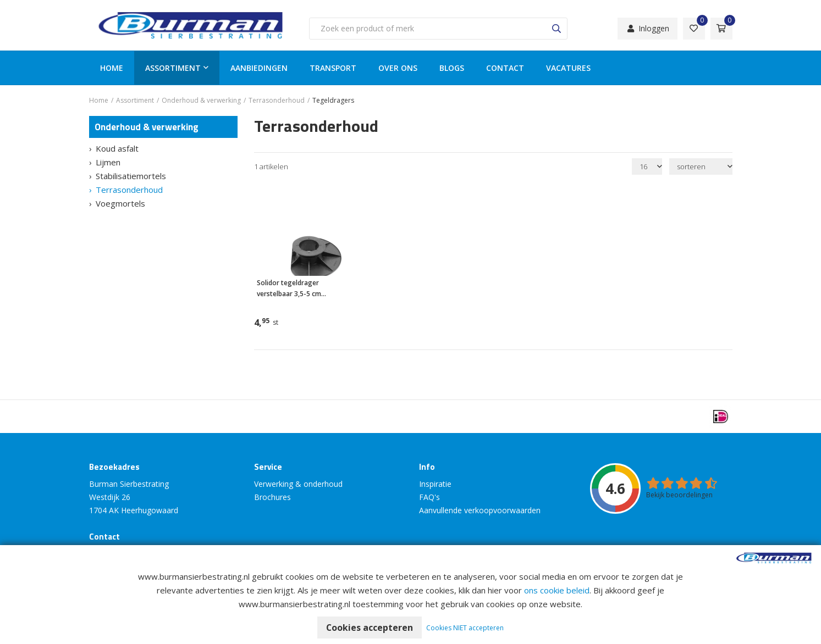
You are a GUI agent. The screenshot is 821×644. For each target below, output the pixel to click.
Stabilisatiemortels (131, 176)
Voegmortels (120, 203)
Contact (505, 68)
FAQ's (429, 497)
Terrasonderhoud (129, 190)
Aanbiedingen (259, 68)
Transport (333, 68)
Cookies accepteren (370, 628)
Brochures (272, 497)
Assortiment (173, 68)
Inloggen (648, 28)
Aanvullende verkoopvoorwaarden (480, 510)
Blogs (452, 68)
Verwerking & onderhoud (298, 484)
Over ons (398, 68)
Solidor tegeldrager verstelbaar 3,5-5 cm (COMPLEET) (289, 289)
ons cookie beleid (557, 590)
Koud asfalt (117, 148)
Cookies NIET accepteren (465, 628)
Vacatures (568, 68)
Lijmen (108, 162)
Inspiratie (435, 484)
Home (112, 68)
